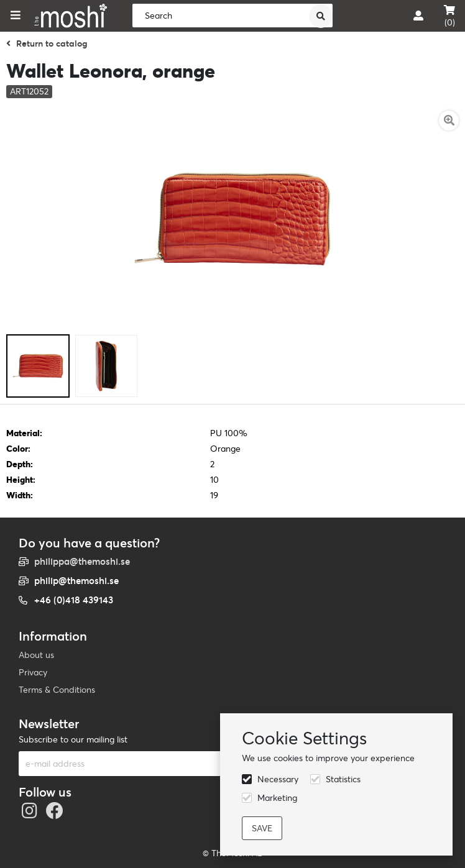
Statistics (343, 779)
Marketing (277, 798)
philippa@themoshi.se (82, 561)
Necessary (278, 779)
